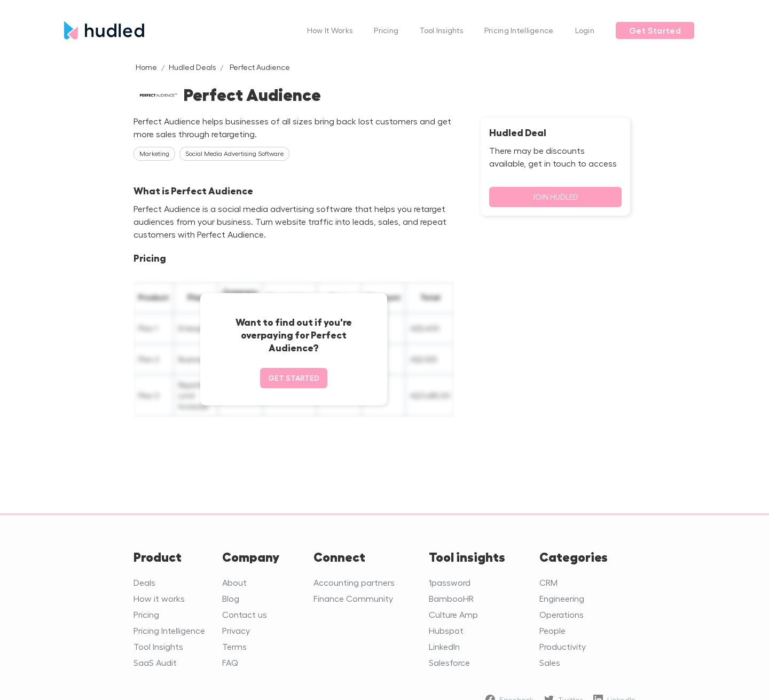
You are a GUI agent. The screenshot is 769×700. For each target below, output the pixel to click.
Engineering (562, 598)
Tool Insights (441, 30)
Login (585, 30)
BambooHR (451, 598)
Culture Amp (453, 614)
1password (450, 582)
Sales (550, 662)
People (552, 630)
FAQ (230, 662)
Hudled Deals (192, 67)
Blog (231, 598)
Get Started (655, 30)
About (234, 582)
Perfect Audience (260, 67)
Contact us (245, 614)
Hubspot (446, 630)
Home (146, 67)
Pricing (386, 30)
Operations (562, 614)
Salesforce (449, 662)
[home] (180, 30)
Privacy (236, 630)
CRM (548, 582)
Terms (234, 646)
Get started (294, 378)
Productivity (563, 646)
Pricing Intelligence (519, 30)
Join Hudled (555, 197)
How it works (159, 598)
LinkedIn (444, 646)
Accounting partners (354, 582)
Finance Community (353, 598)
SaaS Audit (155, 662)
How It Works (330, 30)
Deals (144, 582)
